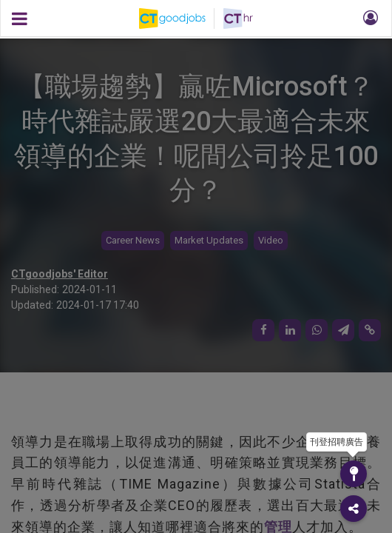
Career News (133, 240)
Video (271, 240)
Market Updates (209, 240)
